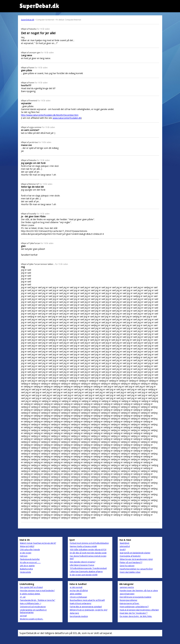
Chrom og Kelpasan (78, 597)
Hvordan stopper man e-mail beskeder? (37, 591)
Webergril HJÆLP (27, 546)
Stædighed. (125, 543)
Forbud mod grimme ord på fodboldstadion (89, 543)
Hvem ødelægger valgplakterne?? (134, 607)
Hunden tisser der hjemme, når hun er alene (139, 591)
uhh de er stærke (27, 566)
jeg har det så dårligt (79, 591)
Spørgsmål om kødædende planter (135, 553)
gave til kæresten (127, 594)
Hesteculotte (25, 572)
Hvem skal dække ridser (130, 572)
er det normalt (76, 587)
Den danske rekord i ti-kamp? (83, 562)
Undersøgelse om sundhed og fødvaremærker (33, 611)
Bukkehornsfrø (26, 569)
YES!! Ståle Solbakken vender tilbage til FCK (88, 550)
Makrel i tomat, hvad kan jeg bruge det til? (38, 543)
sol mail (23, 616)
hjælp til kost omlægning (80, 603)
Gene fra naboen (127, 566)
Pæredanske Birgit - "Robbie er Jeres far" (38, 600)
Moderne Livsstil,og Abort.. (32, 619)
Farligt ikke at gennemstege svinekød (86, 607)
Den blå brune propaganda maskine (135, 597)
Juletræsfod (125, 546)
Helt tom (24, 556)
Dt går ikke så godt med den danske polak (88, 553)
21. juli (23, 597)
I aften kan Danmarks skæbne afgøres (86, 571)
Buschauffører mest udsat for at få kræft (87, 600)
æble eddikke (76, 594)
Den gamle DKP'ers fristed (31, 587)
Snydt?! (123, 550)
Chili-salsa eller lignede (30, 550)
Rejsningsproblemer (129, 600)
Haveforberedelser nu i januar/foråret (136, 569)
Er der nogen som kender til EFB (84, 575)
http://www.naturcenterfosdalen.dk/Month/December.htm (50, 115)
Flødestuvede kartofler (30, 559)
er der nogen (26, 553)
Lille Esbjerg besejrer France (82, 565)
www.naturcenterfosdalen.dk (67, 118)
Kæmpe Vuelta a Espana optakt (83, 546)
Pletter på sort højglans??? (131, 562)
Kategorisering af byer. (130, 603)
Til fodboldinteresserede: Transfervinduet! (88, 568)
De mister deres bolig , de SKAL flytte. (136, 616)
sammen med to (127, 587)
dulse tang (74, 613)
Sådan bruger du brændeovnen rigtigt (136, 559)
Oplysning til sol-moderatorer (33, 607)
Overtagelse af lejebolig (130, 556)
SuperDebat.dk (28, 20)
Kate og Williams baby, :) (30, 603)
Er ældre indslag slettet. (30, 594)
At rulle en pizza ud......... (30, 562)
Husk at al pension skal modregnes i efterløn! (139, 610)
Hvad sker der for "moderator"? (134, 613)
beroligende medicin (79, 616)
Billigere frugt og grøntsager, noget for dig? (89, 610)
